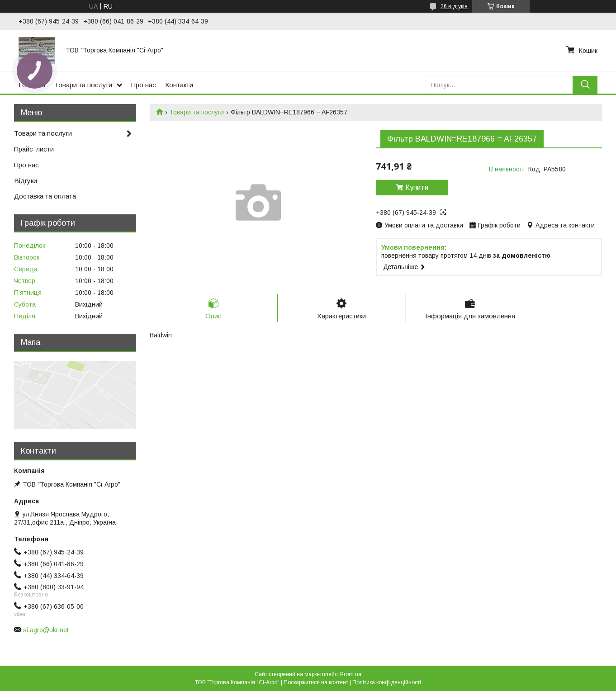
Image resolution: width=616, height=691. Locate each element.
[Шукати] (585, 85)
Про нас (144, 85)
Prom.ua (351, 674)
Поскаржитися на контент (316, 682)
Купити (417, 187)
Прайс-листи (34, 149)
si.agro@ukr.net (46, 630)
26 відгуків (454, 6)
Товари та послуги (83, 85)
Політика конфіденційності (387, 682)
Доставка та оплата (45, 196)
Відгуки (26, 181)
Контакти (179, 85)
